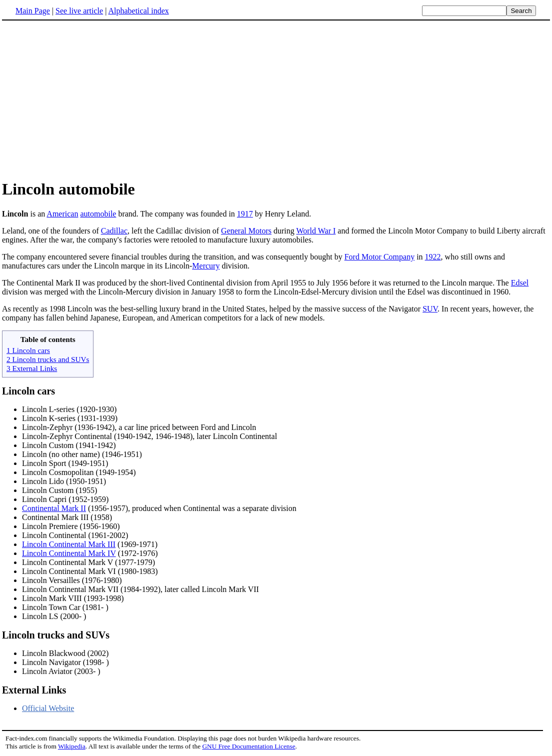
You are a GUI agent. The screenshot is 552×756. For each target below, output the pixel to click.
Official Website (48, 708)
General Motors (246, 231)
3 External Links (32, 368)
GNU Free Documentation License (248, 746)
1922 (433, 257)
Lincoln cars (28, 391)
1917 (245, 214)
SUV (430, 309)
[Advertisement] (276, 99)
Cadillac (114, 231)
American (62, 214)
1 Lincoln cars (28, 350)
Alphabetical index (138, 11)
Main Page (33, 11)
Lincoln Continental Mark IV (69, 553)
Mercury (206, 266)
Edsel (520, 283)
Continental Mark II (54, 508)
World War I (316, 231)
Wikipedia (72, 746)
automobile (98, 214)
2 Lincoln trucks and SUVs (48, 359)
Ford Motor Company (379, 257)
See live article (79, 11)
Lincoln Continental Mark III (69, 544)
